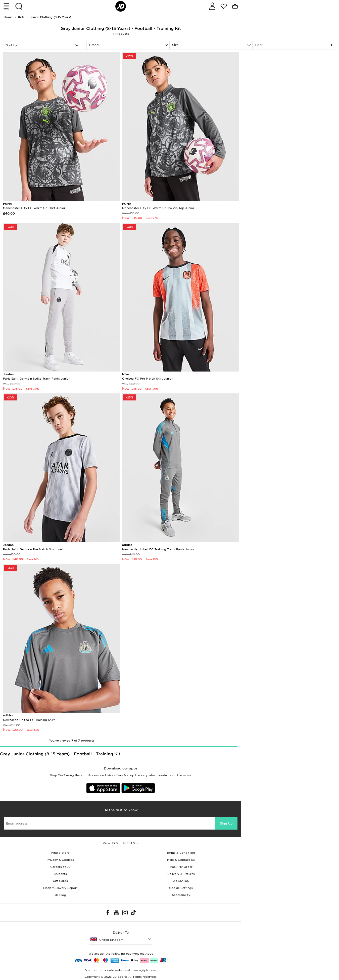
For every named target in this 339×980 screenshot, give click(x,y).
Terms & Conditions (181, 853)
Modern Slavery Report (60, 888)
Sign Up (226, 823)
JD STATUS (181, 881)
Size (175, 45)
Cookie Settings (181, 888)
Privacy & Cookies (60, 860)
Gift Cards (60, 881)
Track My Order (181, 867)
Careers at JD (60, 867)
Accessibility (181, 895)
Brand (94, 45)
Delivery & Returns (181, 874)
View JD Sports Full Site (121, 843)
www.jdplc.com (144, 970)
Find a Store (60, 853)
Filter (294, 45)
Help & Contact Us (181, 860)
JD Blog (60, 895)
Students (60, 874)
